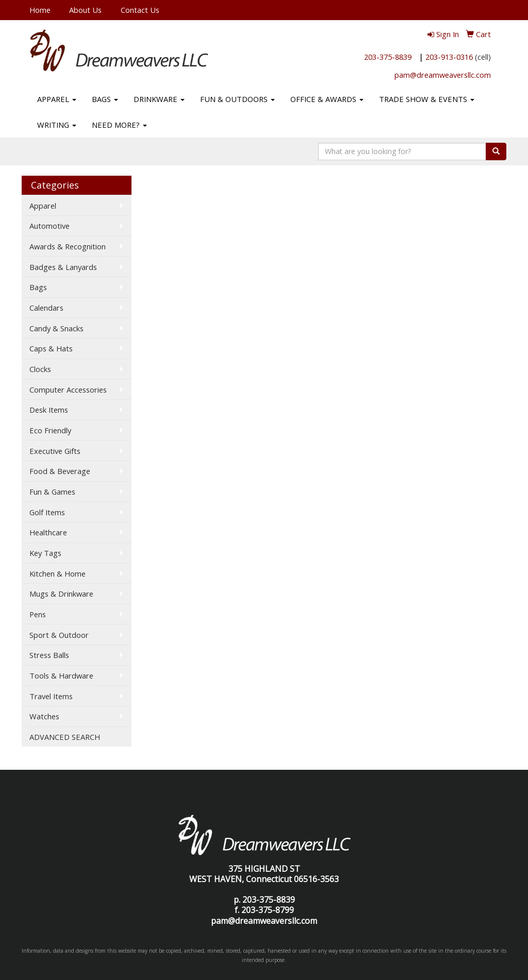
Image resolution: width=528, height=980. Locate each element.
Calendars (46, 308)
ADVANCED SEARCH (65, 737)
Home (40, 10)
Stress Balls (49, 655)
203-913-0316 (449, 57)
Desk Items (49, 410)
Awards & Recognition (68, 246)
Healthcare (48, 532)
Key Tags (45, 553)
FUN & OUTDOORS (237, 99)
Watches (44, 716)
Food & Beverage (60, 471)
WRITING (57, 125)
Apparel (43, 206)
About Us (85, 10)
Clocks (40, 369)
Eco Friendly (50, 430)
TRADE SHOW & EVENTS (427, 99)
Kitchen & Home (57, 573)
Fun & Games (52, 492)
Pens (38, 614)
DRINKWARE (159, 99)
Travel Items (51, 696)
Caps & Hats (51, 348)
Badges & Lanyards (63, 267)
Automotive (49, 226)
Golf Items (47, 512)
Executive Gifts (55, 451)
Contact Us (140, 10)
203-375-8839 (388, 57)
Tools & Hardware (61, 675)
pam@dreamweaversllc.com (443, 75)
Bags (38, 287)
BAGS (105, 99)
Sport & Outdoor (59, 635)
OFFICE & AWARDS (327, 99)
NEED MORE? (119, 125)
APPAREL (57, 99)
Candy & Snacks (56, 328)
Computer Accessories (68, 390)
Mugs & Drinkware (61, 594)
